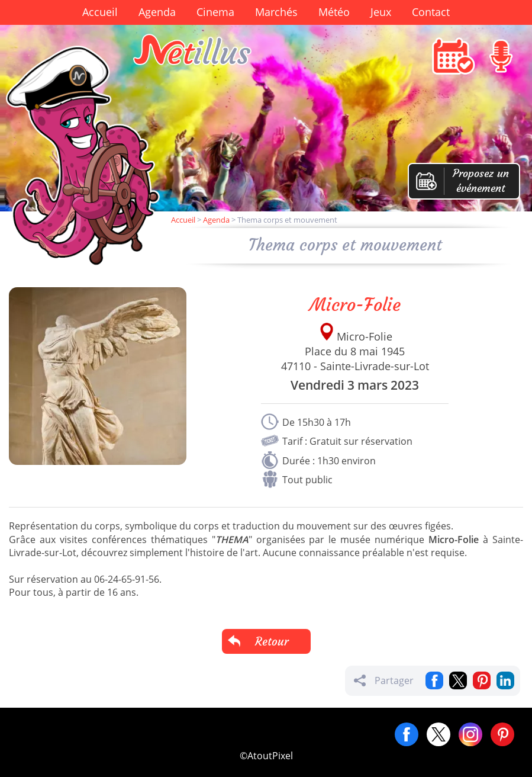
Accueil (100, 12)
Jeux (381, 12)
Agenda (157, 12)
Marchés (276, 12)
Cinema (215, 12)
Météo (334, 12)
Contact (431, 12)
